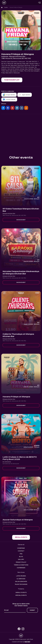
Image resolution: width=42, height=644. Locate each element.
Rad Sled (27, 642)
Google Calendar (10, 95)
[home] (4, 3)
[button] (39, 3)
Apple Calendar (26, 95)
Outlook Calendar (11, 99)
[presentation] (21, 617)
